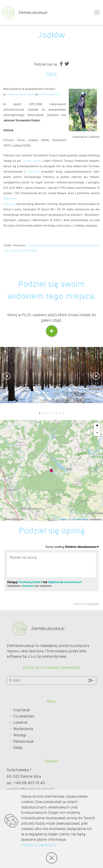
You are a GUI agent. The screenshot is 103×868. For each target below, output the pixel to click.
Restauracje (23, 741)
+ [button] (97, 426)
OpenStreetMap (80, 519)
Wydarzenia (23, 729)
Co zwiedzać (24, 716)
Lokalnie (20, 723)
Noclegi (20, 735)
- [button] (97, 433)
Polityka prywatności (39, 845)
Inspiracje (22, 710)
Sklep (18, 748)
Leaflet (63, 519)
